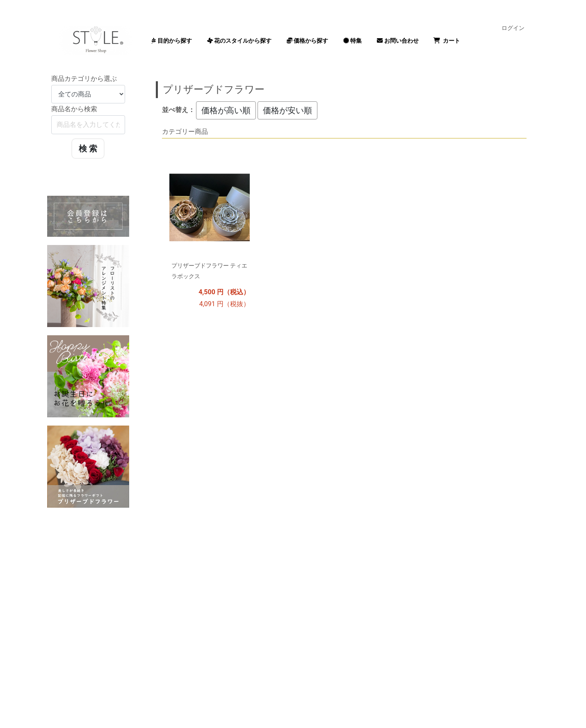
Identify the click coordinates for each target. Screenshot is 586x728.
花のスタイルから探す (239, 41)
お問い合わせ (398, 41)
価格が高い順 (226, 110)
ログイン (513, 28)
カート (447, 41)
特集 (353, 41)
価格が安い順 (287, 110)
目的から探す (172, 41)
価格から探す (308, 41)
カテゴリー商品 (185, 132)
